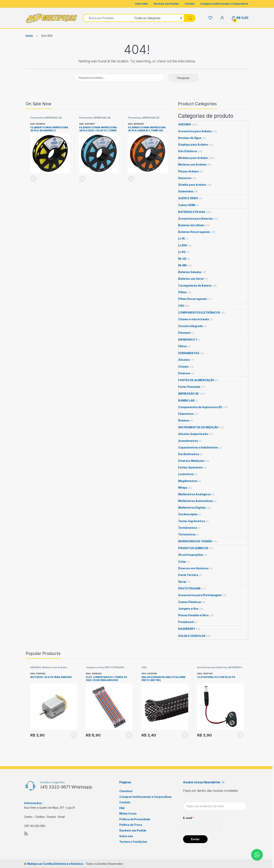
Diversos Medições (191, 461)
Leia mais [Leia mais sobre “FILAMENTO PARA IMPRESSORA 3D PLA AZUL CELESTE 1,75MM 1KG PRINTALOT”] (82, 179)
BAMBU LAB (186, 400)
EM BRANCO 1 (187, 340)
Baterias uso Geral (191, 279)
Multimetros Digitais (192, 508)
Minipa (183, 488)
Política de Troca (131, 825)
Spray (182, 582)
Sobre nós (126, 836)
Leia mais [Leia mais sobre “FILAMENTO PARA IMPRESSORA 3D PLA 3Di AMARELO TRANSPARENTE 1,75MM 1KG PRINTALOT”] (33, 179)
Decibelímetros (189, 454)
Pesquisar (183, 78)
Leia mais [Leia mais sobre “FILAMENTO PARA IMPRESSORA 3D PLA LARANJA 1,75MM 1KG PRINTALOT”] (131, 179)
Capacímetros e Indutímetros (198, 447)
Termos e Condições (133, 842)
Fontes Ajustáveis (191, 467)
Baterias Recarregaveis (194, 232)
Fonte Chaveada (189, 387)
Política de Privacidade (135, 819)
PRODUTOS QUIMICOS (193, 548)
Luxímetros (186, 474)
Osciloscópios (188, 514)
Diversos (184, 373)
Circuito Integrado (190, 326)
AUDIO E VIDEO (188, 198)
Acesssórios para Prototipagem (200, 595)
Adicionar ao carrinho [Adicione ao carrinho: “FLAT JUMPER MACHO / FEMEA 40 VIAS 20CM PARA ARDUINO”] (129, 735)
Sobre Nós (141, 4)
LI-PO (182, 252)
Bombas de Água (190, 138)
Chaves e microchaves (194, 319)
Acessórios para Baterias (196, 219)
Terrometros (187, 534)
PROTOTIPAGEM (189, 588)
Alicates (184, 360)
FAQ (122, 808)
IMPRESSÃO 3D (53, 118)
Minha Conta (128, 813)
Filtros (183, 346)
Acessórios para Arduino (195, 131)
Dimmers (185, 333)
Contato (190, 4)
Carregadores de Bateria (195, 285)
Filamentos (37, 118)
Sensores (185, 178)
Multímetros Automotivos (196, 501)
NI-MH (183, 265)
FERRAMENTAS (189, 353)
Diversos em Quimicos (194, 568)
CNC (181, 306)
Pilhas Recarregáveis (193, 299)
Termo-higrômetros (192, 521)
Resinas (184, 420)
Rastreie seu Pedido (166, 4)
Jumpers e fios (188, 609)
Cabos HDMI (187, 205)
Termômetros (188, 528)
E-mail (188, 818)
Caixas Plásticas (190, 602)
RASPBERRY (187, 629)
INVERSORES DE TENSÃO (195, 541)
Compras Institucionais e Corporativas (224, 4)
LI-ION (182, 245)
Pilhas (182, 292)
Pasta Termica (188, 575)
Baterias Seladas (190, 272)
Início (29, 36)
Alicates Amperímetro (193, 434)
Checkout (126, 791)
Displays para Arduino (193, 145)
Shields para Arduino (192, 185)
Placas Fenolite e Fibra (193, 615)
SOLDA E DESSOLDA (192, 636)
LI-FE (182, 239)
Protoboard (186, 622)
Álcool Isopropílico (191, 555)
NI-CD (182, 259)
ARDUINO (185, 124)
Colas (182, 562)
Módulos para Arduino (193, 158)
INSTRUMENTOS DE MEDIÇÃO (198, 427)
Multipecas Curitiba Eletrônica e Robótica (55, 864)
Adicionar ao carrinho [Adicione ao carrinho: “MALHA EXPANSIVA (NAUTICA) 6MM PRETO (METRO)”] (185, 735)
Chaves (183, 367)
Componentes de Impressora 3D (200, 407)
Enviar (195, 839)
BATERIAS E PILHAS (192, 212)
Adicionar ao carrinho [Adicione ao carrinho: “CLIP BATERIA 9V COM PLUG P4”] (241, 735)
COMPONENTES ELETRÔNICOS (199, 313)
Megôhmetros (188, 481)
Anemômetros (188, 441)
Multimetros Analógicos (195, 494)
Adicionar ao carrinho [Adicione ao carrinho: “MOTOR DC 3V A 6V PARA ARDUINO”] (74, 735)
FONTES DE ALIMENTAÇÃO (196, 380)
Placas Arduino (189, 171)
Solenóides (186, 191)
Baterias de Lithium (191, 225)
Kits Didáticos (188, 151)
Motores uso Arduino (192, 164)
